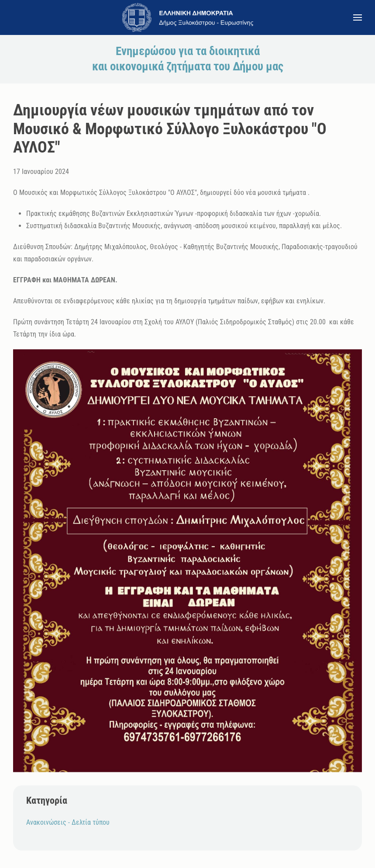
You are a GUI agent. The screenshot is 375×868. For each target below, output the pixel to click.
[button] (358, 17)
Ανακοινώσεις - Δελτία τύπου (68, 822)
